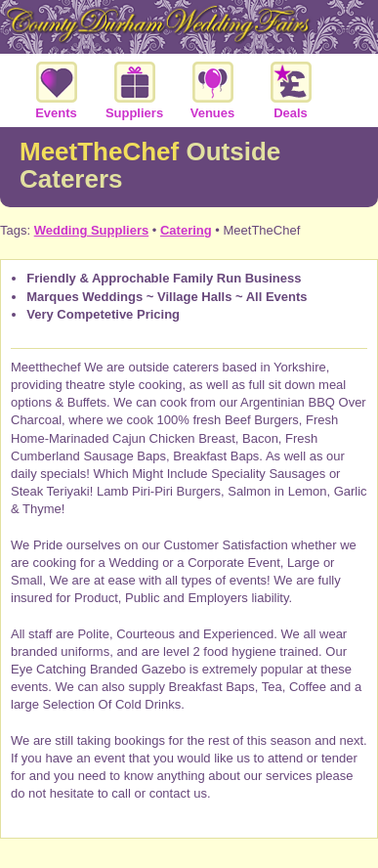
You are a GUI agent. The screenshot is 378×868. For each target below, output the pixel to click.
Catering (186, 230)
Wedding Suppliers (92, 230)
